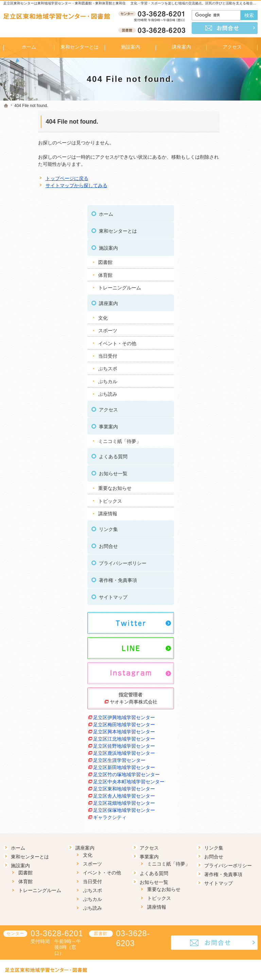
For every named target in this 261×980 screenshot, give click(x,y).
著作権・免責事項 (226, 486)
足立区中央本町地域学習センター (227, 729)
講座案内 (216, 209)
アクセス (216, 316)
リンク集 (216, 435)
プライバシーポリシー (231, 469)
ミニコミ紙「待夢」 (228, 347)
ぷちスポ (216, 274)
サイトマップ (221, 503)
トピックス (218, 407)
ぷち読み (216, 300)
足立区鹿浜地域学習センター (227, 680)
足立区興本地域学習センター (227, 637)
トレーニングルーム (228, 194)
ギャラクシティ (218, 797)
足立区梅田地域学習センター (227, 622)
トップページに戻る (32, 178)
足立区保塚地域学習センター (227, 787)
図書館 (213, 168)
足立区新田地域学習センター (227, 701)
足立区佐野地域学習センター (227, 665)
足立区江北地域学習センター (227, 651)
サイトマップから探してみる (42, 185)
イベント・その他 (225, 249)
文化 (211, 224)
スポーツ (216, 236)
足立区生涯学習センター (227, 690)
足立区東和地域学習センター (227, 744)
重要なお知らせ (223, 394)
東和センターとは (226, 137)
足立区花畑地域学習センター (227, 772)
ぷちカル (216, 287)
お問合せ (216, 452)
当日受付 (216, 262)
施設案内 (216, 154)
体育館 (213, 181)
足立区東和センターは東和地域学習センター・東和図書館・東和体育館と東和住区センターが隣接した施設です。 (90, 3)
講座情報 (216, 420)
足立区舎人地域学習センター (227, 758)
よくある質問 (221, 362)
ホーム (214, 120)
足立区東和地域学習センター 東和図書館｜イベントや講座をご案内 (158, 964)
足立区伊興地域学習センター (227, 608)
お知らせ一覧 (221, 379)
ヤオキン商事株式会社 (229, 589)
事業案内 (216, 333)
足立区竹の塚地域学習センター (227, 715)
